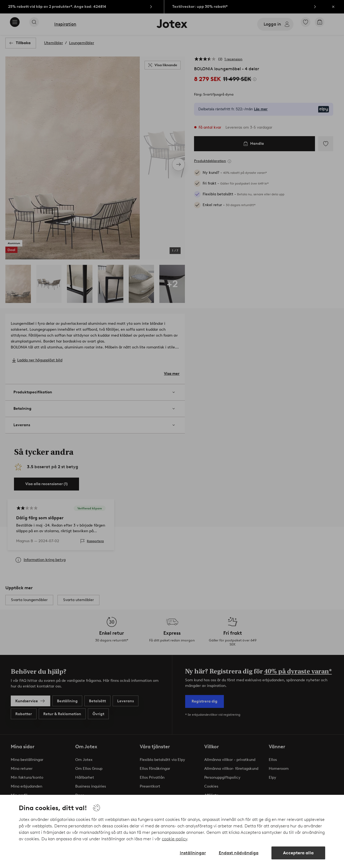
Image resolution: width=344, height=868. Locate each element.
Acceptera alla (298, 853)
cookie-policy (174, 839)
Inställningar (193, 853)
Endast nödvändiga (239, 853)
